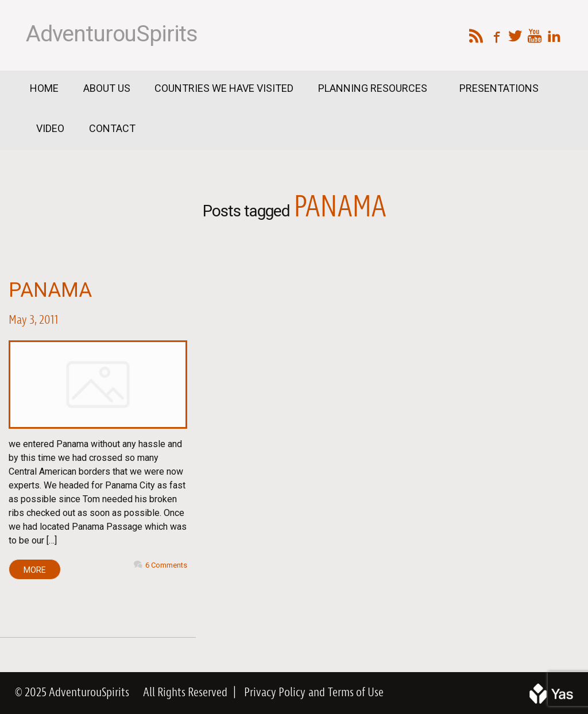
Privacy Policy (275, 693)
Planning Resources (374, 88)
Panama (50, 290)
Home (44, 88)
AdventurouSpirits (112, 34)
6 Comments (166, 565)
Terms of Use (356, 693)
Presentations (499, 88)
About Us (107, 88)
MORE (35, 570)
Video (50, 128)
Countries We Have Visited (224, 88)
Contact (112, 128)
